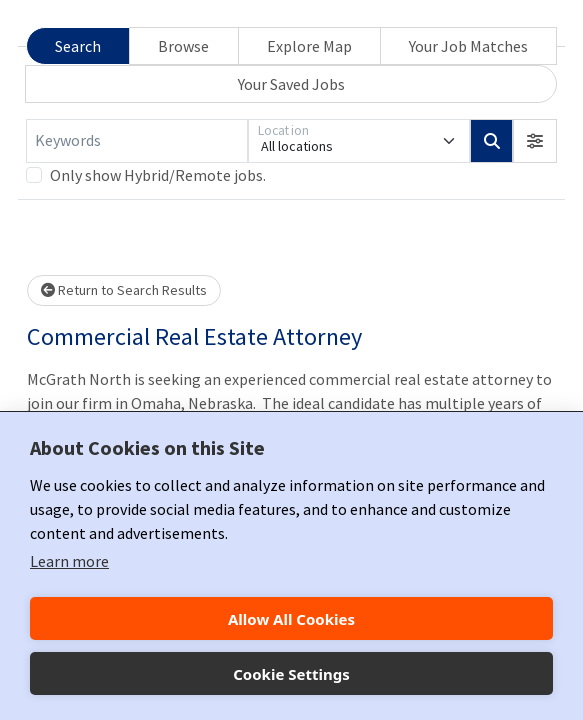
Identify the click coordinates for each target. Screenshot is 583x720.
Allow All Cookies (291, 619)
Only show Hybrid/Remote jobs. (158, 175)
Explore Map (309, 46)
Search (78, 46)
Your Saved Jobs (291, 84)
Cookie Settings (291, 674)
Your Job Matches (468, 46)
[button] (535, 141)
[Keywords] (137, 141)
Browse (183, 46)
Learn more (69, 561)
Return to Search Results (124, 290)
